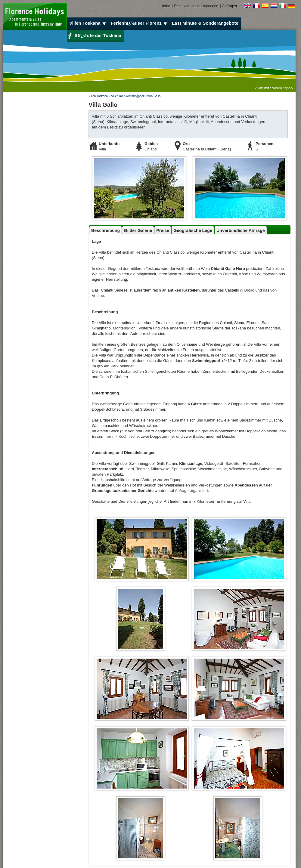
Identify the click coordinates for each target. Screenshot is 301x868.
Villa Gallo (154, 96)
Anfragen (230, 6)
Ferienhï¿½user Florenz (140, 23)
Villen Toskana (88, 23)
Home (165, 6)
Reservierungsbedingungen (196, 6)
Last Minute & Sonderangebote (205, 23)
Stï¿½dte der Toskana (95, 35)
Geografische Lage (193, 230)
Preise (163, 230)
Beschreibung (106, 230)
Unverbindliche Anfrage (241, 230)
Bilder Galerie (138, 230)
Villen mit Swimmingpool (127, 96)
